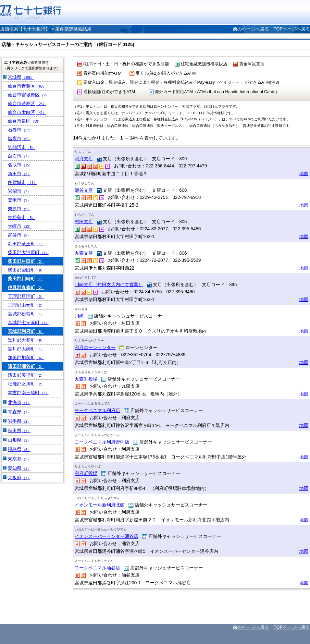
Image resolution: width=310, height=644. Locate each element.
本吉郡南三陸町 (28, 393)
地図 (304, 174)
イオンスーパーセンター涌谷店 (106, 536)
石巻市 (20, 130)
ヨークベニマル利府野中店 (102, 442)
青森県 (19, 412)
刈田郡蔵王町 (26, 244)
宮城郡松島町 (26, 314)
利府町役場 (86, 473)
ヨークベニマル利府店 (97, 410)
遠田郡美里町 (26, 375)
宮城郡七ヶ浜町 (28, 322)
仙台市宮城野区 (29, 95)
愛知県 (19, 468)
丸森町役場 (86, 379)
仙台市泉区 (25, 121)
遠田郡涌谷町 (26, 366)
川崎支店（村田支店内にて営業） (109, 285)
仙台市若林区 (27, 103)
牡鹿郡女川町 (26, 384)
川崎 (79, 316)
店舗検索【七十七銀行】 (25, 29)
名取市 (20, 165)
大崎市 (20, 226)
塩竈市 (19, 139)
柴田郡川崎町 (26, 279)
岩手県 (19, 421)
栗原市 (19, 209)
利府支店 (84, 159)
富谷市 (19, 235)
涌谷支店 (84, 190)
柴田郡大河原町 (28, 252)
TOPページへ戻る (292, 29)
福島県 (19, 449)
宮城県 (21, 77)
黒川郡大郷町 (26, 349)
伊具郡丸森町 (26, 287)
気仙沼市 (21, 147)
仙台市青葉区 (27, 86)
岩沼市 (19, 191)
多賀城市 (22, 182)
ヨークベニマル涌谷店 (97, 568)
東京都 (19, 459)
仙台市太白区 (27, 112)
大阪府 (19, 478)
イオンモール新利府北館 (100, 505)
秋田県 (19, 431)
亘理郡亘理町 (26, 296)
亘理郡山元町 (26, 305)
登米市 (19, 200)
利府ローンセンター (95, 347)
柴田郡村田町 (26, 261)
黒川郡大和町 (26, 340)
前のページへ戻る (251, 29)
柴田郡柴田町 (26, 270)
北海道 (19, 402)
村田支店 (84, 222)
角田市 (19, 174)
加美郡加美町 (26, 358)
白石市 (19, 156)
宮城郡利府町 (26, 331)
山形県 (19, 440)
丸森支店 (84, 253)
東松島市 (21, 217)
